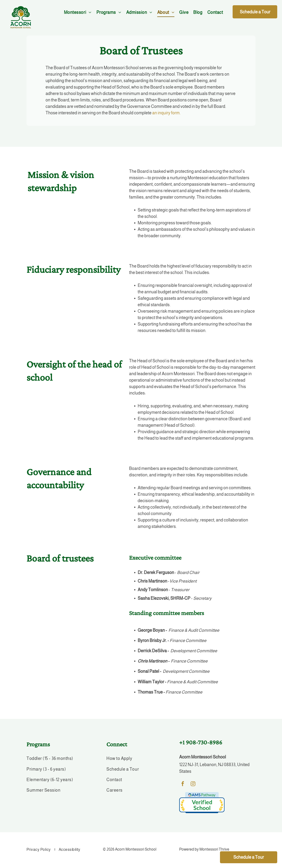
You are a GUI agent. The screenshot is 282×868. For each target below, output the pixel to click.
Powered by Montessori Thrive (204, 849)
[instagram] (193, 784)
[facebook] (183, 784)
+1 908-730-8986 (201, 742)
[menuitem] (78, 12)
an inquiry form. (166, 113)
